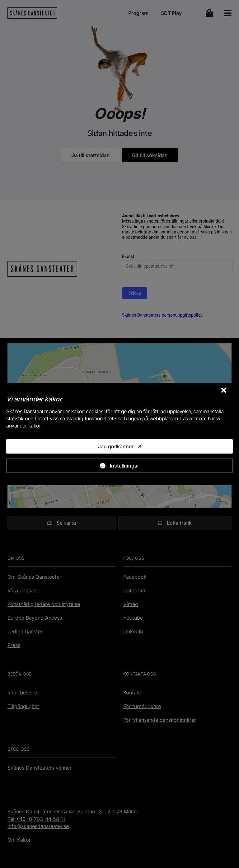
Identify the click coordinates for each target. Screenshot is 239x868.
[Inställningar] (119, 466)
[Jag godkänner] (119, 446)
